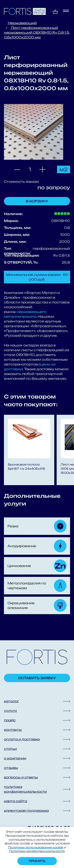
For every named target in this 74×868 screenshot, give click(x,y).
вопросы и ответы (21, 777)
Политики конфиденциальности (37, 851)
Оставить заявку (37, 678)
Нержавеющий (22, 23)
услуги (10, 711)
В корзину (37, 201)
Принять (37, 861)
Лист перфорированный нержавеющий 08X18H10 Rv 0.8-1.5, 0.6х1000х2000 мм (37, 33)
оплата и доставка (22, 739)
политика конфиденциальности (25, 789)
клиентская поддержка (26, 811)
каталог (11, 701)
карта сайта (15, 801)
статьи (10, 749)
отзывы (11, 768)
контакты (13, 730)
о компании (15, 758)
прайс (10, 720)
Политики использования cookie (36, 847)
